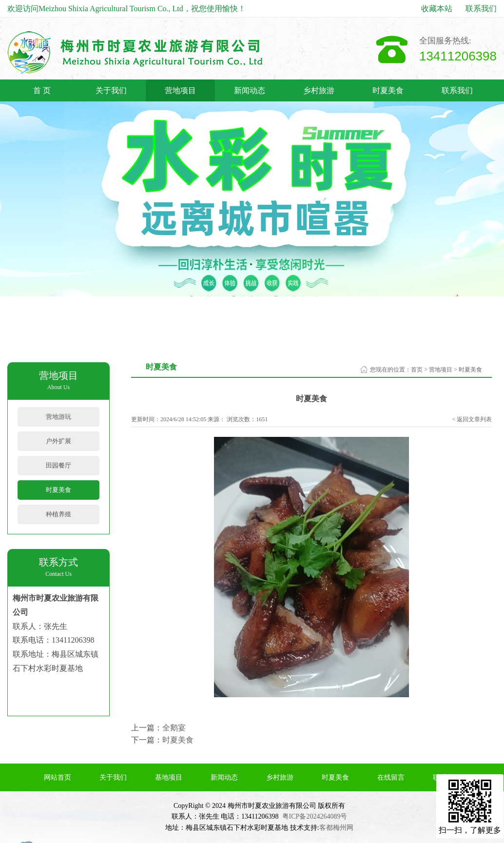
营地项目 (180, 90)
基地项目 (169, 777)
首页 (417, 370)
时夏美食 (388, 90)
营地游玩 (58, 417)
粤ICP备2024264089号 (315, 816)
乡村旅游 (319, 90)
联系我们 (481, 9)
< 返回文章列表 (472, 419)
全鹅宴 (174, 728)
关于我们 (111, 90)
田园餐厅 (58, 465)
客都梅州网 (336, 828)
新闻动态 (250, 90)
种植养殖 (58, 514)
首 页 (42, 90)
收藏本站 (437, 9)
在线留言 (391, 777)
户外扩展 (58, 441)
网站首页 (58, 777)
